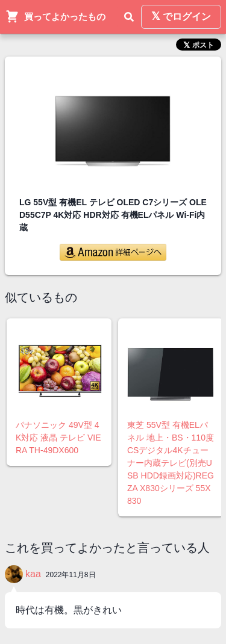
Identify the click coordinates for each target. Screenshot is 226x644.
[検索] (129, 17)
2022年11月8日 (71, 575)
